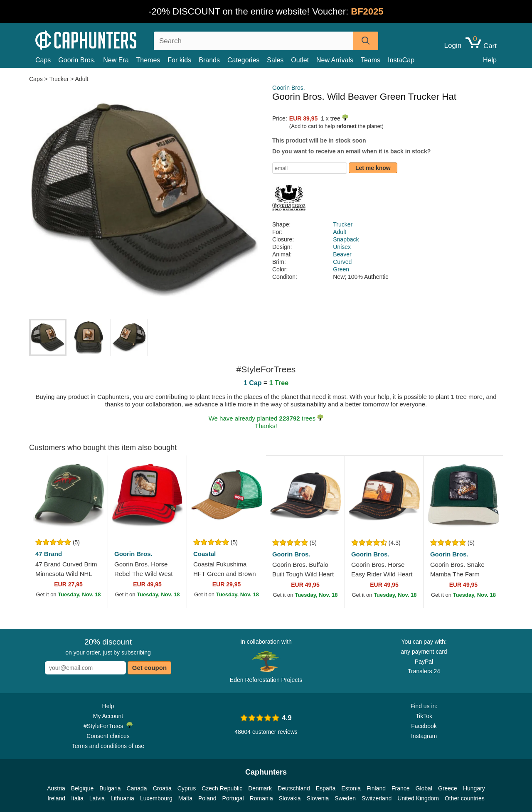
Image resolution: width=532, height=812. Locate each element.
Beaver (342, 254)
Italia (77, 798)
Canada (137, 788)
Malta (185, 798)
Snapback (346, 239)
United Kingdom (418, 798)
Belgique (83, 788)
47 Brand (49, 554)
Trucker (59, 79)
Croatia (162, 788)
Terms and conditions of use (108, 746)
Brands (209, 60)
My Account (108, 716)
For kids (179, 60)
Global (424, 788)
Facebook (424, 726)
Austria (56, 788)
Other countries (465, 798)
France (401, 788)
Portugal (233, 798)
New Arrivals (335, 60)
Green (341, 269)
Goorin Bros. (77, 60)
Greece (448, 788)
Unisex (342, 247)
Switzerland (377, 798)
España (326, 788)
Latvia (97, 798)
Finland (376, 788)
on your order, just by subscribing (108, 647)
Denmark (260, 788)
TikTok (424, 716)
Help (490, 60)
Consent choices (108, 736)
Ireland (56, 798)
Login (453, 46)
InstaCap (401, 60)
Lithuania (122, 798)
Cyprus (187, 788)
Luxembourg (156, 798)
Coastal (204, 554)
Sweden (345, 798)
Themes (148, 60)
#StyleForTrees (108, 726)
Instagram (424, 736)
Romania (261, 798)
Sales (275, 60)
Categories (243, 60)
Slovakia (290, 798)
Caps (43, 60)
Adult (82, 79)
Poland (207, 798)
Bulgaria (110, 788)
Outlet (300, 60)
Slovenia (318, 798)
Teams (371, 60)
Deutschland (294, 788)
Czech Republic (222, 788)
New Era (116, 60)
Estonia (351, 788)
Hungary (474, 788)
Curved (342, 262)
